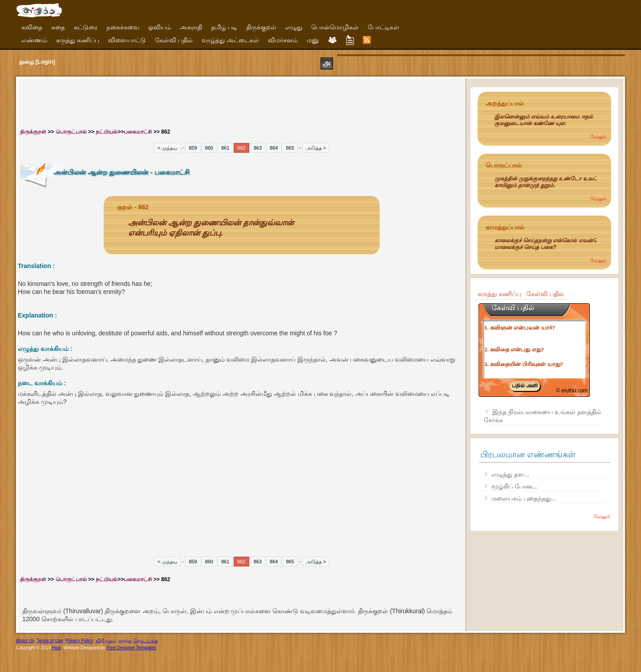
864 (274, 148)
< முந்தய (167, 148)
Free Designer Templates (131, 648)
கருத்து (125, 641)
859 (193, 148)
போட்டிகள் (383, 27)
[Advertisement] (183, 101)
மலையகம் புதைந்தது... (524, 498)
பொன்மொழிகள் (335, 27)
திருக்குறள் (261, 27)
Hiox (57, 648)
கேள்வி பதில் (174, 40)
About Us (25, 641)
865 (290, 148)
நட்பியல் (107, 132)
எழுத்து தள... (510, 474)
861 (225, 148)
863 (258, 148)
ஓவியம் (160, 27)
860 (209, 148)
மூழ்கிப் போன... (515, 486)
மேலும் (598, 136)
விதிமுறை (106, 641)
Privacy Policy (79, 641)
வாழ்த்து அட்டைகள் (230, 40)
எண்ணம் (34, 40)
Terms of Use (50, 641)
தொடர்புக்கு (146, 641)
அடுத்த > (316, 148)
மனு (313, 40)
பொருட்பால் (71, 132)
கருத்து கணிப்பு (78, 40)
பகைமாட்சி (138, 132)
